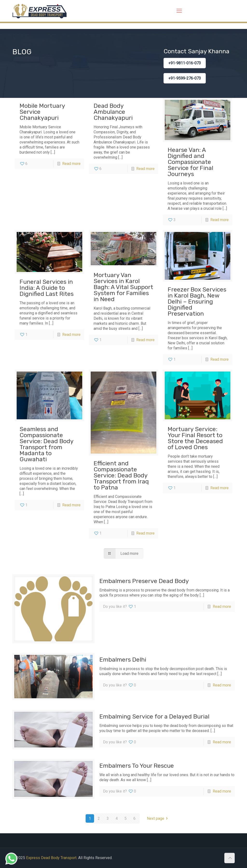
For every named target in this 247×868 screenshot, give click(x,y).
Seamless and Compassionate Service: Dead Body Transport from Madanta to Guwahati (46, 444)
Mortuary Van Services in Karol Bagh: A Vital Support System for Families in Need (123, 287)
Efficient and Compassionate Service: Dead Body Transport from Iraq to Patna (121, 475)
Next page (158, 818)
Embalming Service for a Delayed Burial (154, 716)
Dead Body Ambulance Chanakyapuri (113, 112)
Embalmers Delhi (123, 660)
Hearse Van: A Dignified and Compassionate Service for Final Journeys (190, 162)
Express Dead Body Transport (51, 858)
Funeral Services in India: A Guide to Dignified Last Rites (47, 288)
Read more (71, 164)
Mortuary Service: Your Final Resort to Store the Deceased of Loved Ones (195, 438)
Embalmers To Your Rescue (137, 766)
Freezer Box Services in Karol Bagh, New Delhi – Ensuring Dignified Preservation (197, 302)
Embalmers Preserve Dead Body (144, 581)
